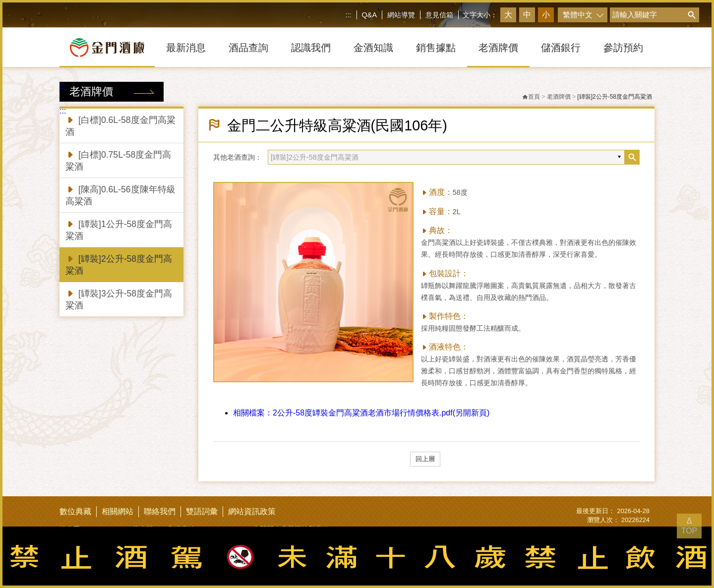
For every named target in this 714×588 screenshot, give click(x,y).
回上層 (425, 459)
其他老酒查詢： (238, 157)
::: (349, 15)
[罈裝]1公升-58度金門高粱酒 (119, 229)
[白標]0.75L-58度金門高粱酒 (118, 160)
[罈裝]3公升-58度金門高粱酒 (119, 299)
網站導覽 (401, 15)
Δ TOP (689, 526)
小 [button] (546, 15)
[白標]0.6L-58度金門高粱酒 (120, 125)
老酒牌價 (559, 97)
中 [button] (527, 15)
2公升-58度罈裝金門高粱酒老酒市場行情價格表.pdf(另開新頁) (361, 413)
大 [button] (508, 15)
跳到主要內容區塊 (2, 2)
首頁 (531, 97)
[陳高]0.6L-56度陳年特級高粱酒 (120, 195)
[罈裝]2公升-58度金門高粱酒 (119, 264)
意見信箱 (439, 15)
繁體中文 (578, 15)
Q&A (369, 15)
